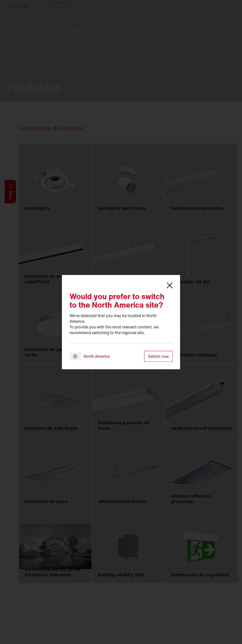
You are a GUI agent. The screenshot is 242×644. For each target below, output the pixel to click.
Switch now (158, 356)
